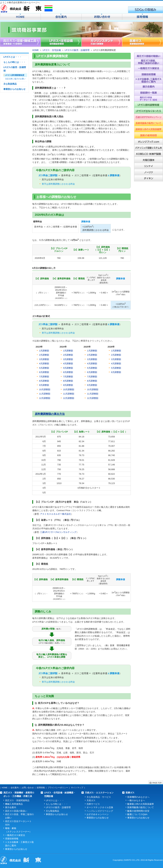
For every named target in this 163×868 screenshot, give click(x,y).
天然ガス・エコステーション (99, 793)
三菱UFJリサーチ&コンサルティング (58, 532)
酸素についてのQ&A (137, 814)
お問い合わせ (28, 788)
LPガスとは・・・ (12, 57)
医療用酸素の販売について (141, 807)
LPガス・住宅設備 (52, 50)
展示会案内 (11, 807)
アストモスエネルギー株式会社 (56, 514)
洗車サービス (93, 804)
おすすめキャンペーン (98, 814)
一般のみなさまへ (136, 800)
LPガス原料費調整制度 (15, 75)
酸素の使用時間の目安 (138, 811)
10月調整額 (69, 389)
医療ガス (130, 793)
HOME (35, 50)
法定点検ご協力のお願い (15, 79)
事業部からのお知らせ (14, 89)
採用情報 (41, 788)
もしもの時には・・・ (14, 62)
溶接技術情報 (12, 839)
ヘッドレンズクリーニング (100, 811)
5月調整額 (68, 368)
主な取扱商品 (10, 84)
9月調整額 (68, 385)
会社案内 (15, 788)
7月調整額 (68, 377)
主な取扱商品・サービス (99, 797)
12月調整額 (45, 398)
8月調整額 (68, 381)
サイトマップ (77, 788)
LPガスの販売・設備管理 (77, 50)
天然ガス (91, 800)
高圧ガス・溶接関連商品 (17, 800)
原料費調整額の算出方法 (50, 414)
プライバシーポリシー (58, 788)
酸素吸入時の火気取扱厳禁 (141, 804)
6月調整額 (68, 372)
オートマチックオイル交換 (100, 807)
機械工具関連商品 (14, 804)
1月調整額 (44, 351)
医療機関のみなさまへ (138, 797)
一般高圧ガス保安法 (15, 835)
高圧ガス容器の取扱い (16, 811)
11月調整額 (69, 394)
